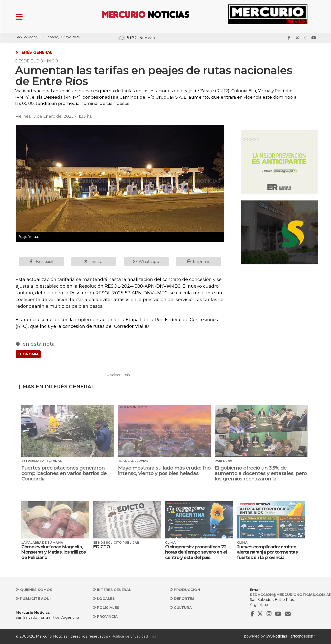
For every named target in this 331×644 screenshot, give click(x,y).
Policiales (106, 608)
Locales (104, 599)
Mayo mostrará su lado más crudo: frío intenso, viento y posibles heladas (164, 471)
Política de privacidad (130, 636)
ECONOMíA (28, 354)
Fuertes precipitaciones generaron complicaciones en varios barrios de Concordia (64, 473)
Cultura (181, 608)
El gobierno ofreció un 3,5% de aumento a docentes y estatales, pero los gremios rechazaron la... (261, 473)
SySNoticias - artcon (284, 636)
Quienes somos (34, 590)
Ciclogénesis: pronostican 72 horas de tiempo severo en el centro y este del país (196, 552)
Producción (185, 590)
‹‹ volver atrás (118, 375)
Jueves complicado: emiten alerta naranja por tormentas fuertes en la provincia (267, 552)
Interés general (112, 590)
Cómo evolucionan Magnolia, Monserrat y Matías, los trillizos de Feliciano (53, 552)
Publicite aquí (33, 599)
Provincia (105, 616)
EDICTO (102, 547)
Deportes (182, 599)
